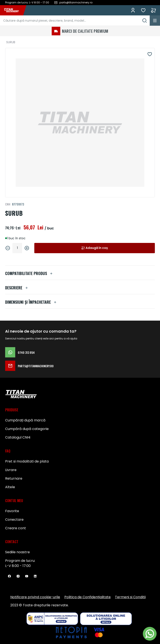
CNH (8, 204)
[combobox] (75, 21)
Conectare (14, 520)
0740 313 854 (20, 352)
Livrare (11, 470)
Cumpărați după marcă (25, 420)
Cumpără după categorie (27, 429)
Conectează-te (133, 10)
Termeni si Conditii (130, 597)
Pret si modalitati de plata (27, 461)
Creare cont (16, 528)
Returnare (14, 478)
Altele (10, 487)
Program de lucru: (20, 561)
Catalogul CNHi (18, 437)
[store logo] (14, 10)
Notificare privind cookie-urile (35, 597)
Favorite (143, 10)
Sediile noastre (17, 552)
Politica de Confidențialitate (88, 597)
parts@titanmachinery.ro (29, 366)
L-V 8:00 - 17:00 (18, 566)
